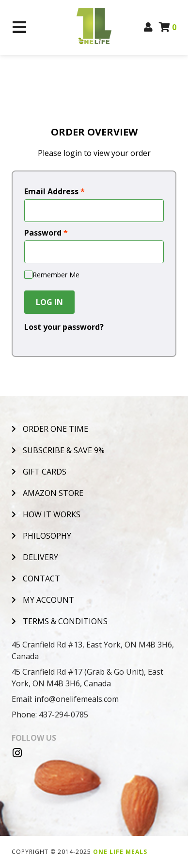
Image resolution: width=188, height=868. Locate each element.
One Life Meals (120, 852)
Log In (49, 302)
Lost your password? (64, 327)
